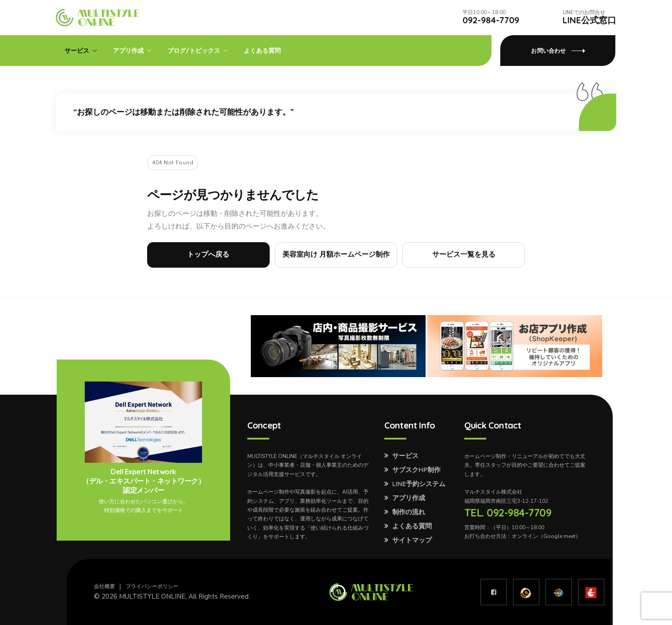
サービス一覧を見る (464, 254)
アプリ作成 (128, 51)
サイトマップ (412, 540)
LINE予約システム (419, 484)
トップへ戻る (208, 254)
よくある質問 (262, 51)
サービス (77, 51)
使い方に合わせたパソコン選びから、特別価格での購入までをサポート (144, 506)
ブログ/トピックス (194, 51)
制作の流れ (409, 512)
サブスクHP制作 (416, 470)
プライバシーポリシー (152, 586)
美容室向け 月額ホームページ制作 (336, 254)
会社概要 (105, 586)
